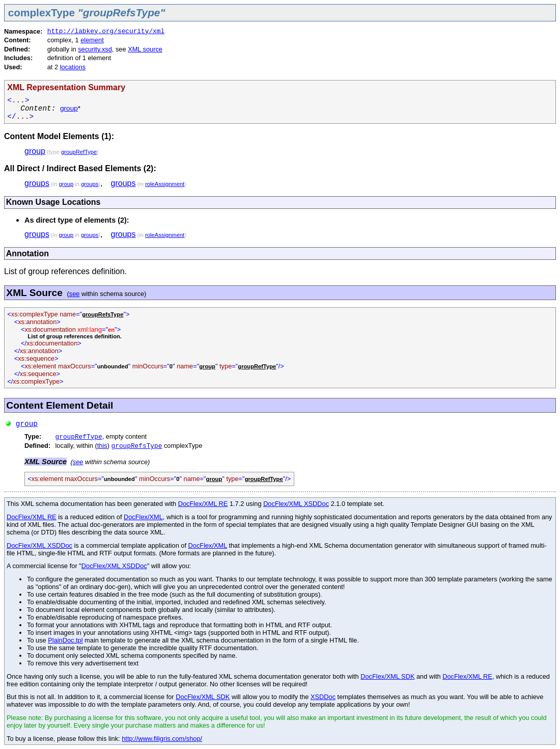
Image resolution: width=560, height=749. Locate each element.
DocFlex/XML (143, 517)
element (92, 40)
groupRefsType (137, 446)
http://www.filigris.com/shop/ (162, 739)
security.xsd (95, 49)
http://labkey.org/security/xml (106, 31)
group (69, 108)
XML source (145, 49)
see (75, 294)
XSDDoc (323, 697)
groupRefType (79, 152)
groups (37, 183)
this (102, 446)
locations (73, 67)
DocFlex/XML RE (203, 504)
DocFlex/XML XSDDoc (296, 504)
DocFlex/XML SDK (387, 676)
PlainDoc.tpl (65, 640)
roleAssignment (165, 184)
